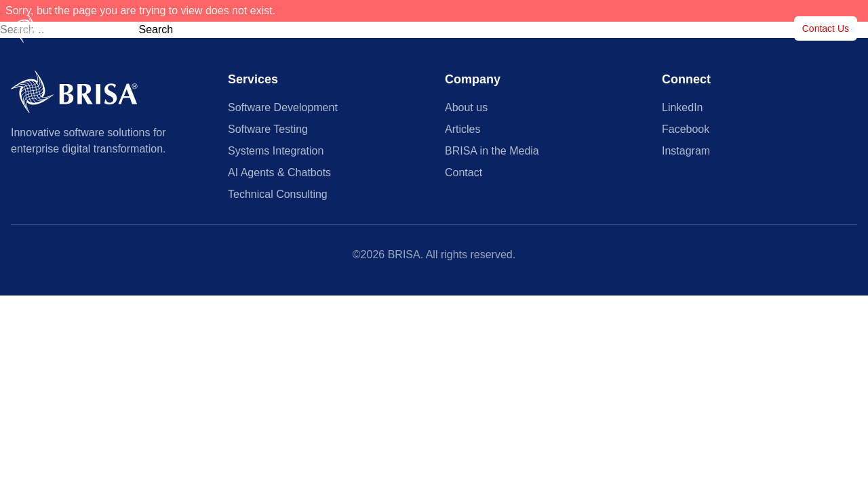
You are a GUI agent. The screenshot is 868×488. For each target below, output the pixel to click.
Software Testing (268, 129)
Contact (463, 172)
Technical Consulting (278, 194)
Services (406, 28)
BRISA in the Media (674, 28)
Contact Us (826, 28)
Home (356, 28)
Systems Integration (276, 151)
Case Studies (536, 28)
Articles (599, 28)
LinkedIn (683, 107)
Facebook (686, 129)
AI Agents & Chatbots (279, 172)
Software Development (283, 107)
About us (753, 28)
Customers (466, 28)
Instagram (686, 151)
